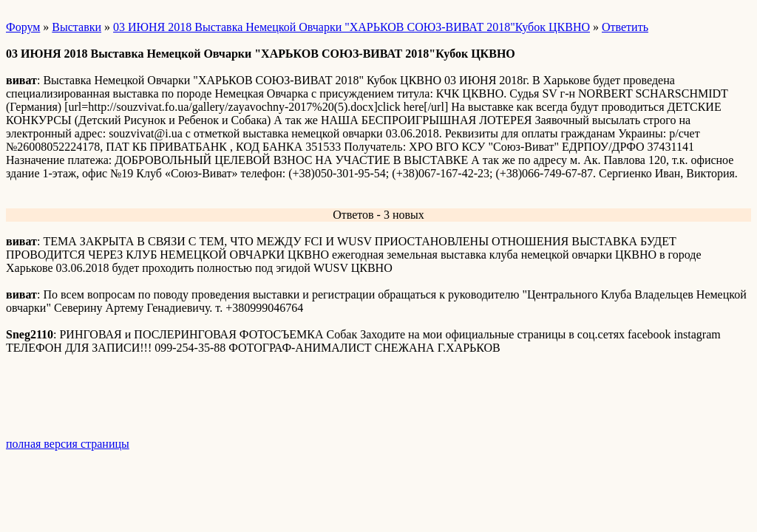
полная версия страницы (68, 444)
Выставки (77, 27)
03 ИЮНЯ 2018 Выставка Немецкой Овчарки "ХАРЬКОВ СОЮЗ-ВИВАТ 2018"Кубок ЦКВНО (352, 27)
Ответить (625, 27)
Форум (23, 27)
